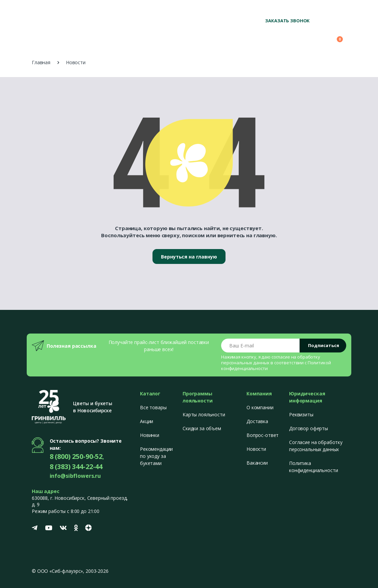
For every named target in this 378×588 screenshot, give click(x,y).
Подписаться (324, 345)
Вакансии (257, 463)
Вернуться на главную (189, 257)
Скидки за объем (202, 428)
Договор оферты (309, 428)
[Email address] (261, 346)
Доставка (257, 421)
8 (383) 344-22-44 (76, 467)
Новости (256, 449)
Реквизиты (301, 414)
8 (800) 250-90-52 (281, 10)
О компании (260, 407)
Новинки (150, 435)
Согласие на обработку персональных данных (316, 446)
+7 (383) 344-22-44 (326, 10)
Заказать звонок (287, 21)
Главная (41, 62)
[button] (299, 36)
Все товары (153, 407)
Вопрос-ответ (263, 435)
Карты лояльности (204, 414)
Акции (147, 421)
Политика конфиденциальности (313, 467)
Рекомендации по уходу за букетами (156, 456)
